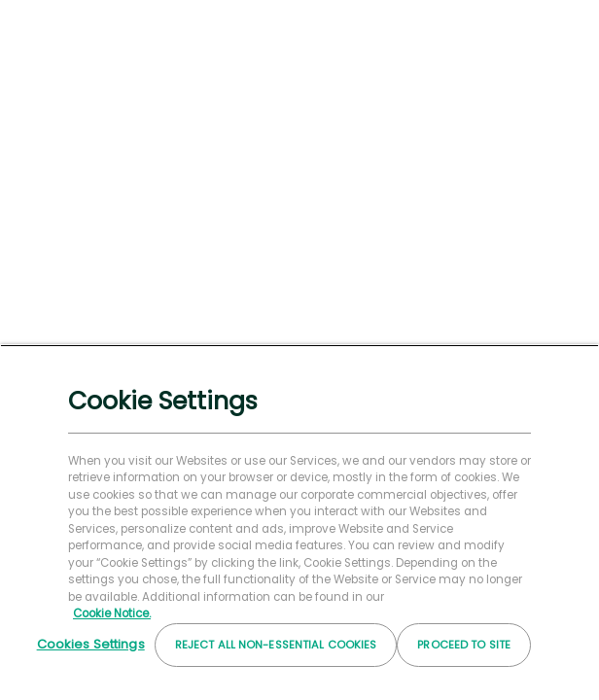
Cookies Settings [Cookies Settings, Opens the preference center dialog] (91, 644)
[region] (299, 522)
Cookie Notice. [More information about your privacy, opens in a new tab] (112, 613)
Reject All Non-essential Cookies (276, 645)
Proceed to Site (464, 645)
